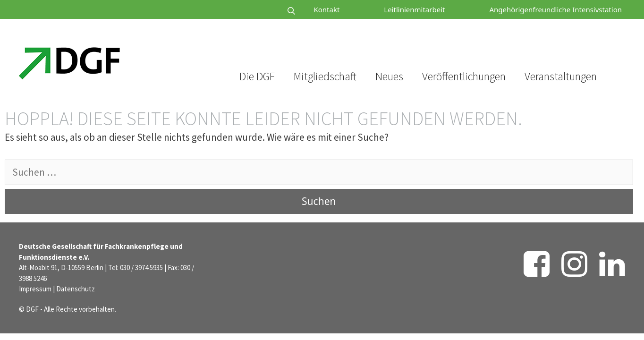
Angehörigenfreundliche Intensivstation (555, 9)
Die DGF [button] (257, 76)
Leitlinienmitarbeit (414, 9)
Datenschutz (76, 289)
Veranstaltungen (561, 76)
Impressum (35, 289)
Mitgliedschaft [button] (325, 76)
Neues (389, 76)
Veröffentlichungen (464, 76)
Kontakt (326, 9)
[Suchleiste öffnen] (263, 11)
